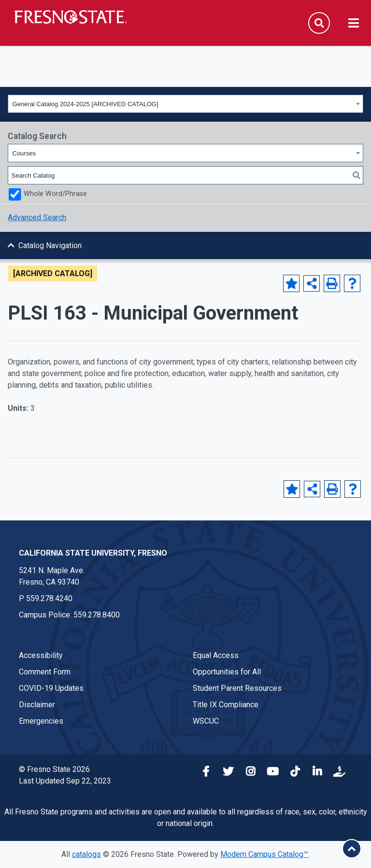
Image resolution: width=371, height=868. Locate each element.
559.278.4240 (49, 598)
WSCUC (206, 721)
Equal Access (216, 655)
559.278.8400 (97, 615)
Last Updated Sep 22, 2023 (65, 781)
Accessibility (41, 655)
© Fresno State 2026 (54, 769)
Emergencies (41, 721)
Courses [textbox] (24, 153)
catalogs (86, 854)
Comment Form (45, 672)
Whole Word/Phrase (55, 194)
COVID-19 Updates (51, 688)
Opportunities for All (227, 672)
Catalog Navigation (50, 245)
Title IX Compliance (226, 705)
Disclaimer (37, 705)
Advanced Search (37, 217)
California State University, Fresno (93, 553)
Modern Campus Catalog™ (264, 854)
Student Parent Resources (237, 688)
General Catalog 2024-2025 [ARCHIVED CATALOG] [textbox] (86, 104)
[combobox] (185, 104)
